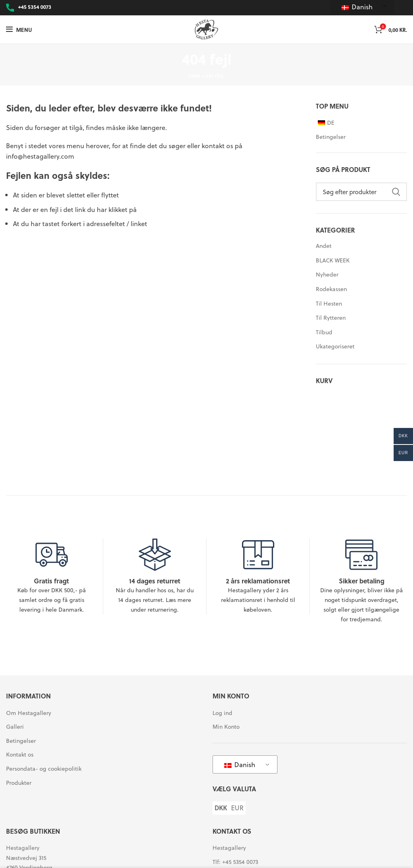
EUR (237, 808)
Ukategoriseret (335, 346)
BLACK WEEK (333, 260)
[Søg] (361, 192)
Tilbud (324, 332)
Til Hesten (329, 303)
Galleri (15, 727)
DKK (221, 808)
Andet (324, 246)
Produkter (19, 783)
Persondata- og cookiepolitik (44, 769)
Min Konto (226, 727)
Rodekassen (331, 289)
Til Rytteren (331, 318)
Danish (357, 7)
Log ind (222, 713)
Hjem (194, 76)
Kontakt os (20, 755)
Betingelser (331, 137)
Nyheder (327, 274)
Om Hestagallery (29, 713)
